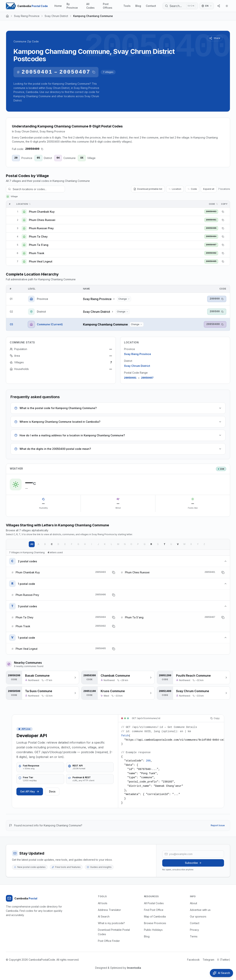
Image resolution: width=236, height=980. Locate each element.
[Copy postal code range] (94, 72)
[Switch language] (207, 6)
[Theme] (227, 6)
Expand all (209, 189)
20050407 (75, 72)
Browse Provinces (155, 923)
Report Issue (218, 825)
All (32, 544)
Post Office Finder (109, 941)
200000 (215, 299)
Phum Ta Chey (38, 237)
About (194, 903)
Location (175, 189)
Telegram (208, 960)
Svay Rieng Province (27, 16)
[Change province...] (124, 299)
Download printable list (148, 189)
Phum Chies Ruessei (42, 220)
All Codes (90, 6)
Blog (138, 6)
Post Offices (108, 6)
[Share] (219, 6)
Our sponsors (198, 916)
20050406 (211, 228)
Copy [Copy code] (215, 718)
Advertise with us (200, 910)
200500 (215, 311)
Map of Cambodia (155, 916)
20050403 (211, 212)
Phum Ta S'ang (39, 245)
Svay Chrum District (56, 16)
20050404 (211, 236)
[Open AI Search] (221, 973)
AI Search (104, 916)
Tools (127, 6)
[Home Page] (27, 6)
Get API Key (30, 791)
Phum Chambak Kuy (42, 212)
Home (58, 6)
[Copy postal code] (42, 149)
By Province (72, 6)
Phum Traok (37, 253)
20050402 (211, 253)
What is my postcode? (111, 923)
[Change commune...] (137, 324)
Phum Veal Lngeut (41, 261)
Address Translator (109, 910)
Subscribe (193, 863)
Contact (151, 6)
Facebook (193, 960)
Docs (52, 791)
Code (192, 189)
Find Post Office (154, 910)
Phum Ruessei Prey (41, 228)
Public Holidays (153, 930)
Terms (194, 936)
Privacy (194, 930)
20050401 (37, 72)
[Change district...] (123, 312)
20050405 (211, 261)
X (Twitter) (224, 960)
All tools (103, 903)
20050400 (213, 324)
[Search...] (180, 6)
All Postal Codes (154, 903)
